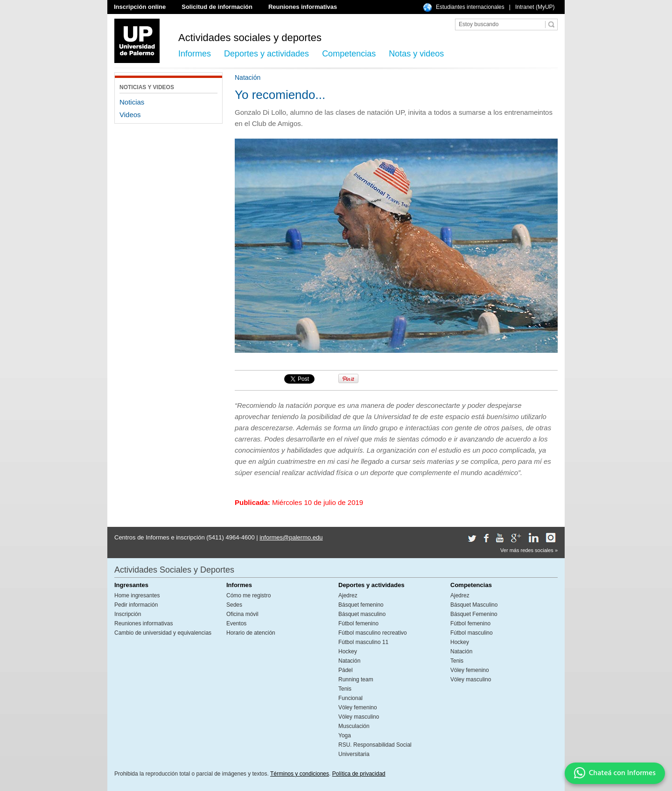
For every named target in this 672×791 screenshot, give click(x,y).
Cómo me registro (248, 595)
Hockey (348, 651)
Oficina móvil (242, 614)
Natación (349, 661)
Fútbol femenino (358, 623)
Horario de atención (251, 633)
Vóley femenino (358, 707)
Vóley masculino (359, 717)
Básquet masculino (362, 614)
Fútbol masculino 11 (363, 642)
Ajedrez (348, 595)
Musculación (354, 726)
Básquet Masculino (474, 605)
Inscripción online (140, 7)
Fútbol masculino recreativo (373, 633)
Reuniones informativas (303, 7)
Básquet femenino (361, 605)
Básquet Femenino (474, 614)
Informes (195, 54)
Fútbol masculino (472, 633)
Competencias (349, 54)
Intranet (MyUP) (535, 7)
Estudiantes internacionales (470, 7)
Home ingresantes (137, 595)
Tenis (345, 689)
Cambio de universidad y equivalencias (163, 633)
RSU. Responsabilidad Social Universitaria (375, 749)
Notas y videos (416, 54)
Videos (130, 115)
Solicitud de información (217, 7)
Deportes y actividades (266, 54)
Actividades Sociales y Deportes (174, 570)
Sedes (234, 605)
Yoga (345, 735)
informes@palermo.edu (291, 537)
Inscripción (128, 614)
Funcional (350, 698)
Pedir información (136, 605)
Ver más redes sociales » (529, 550)
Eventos (236, 623)
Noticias (132, 102)
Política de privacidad (359, 774)
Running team (356, 679)
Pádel (346, 670)
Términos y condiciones (300, 774)
